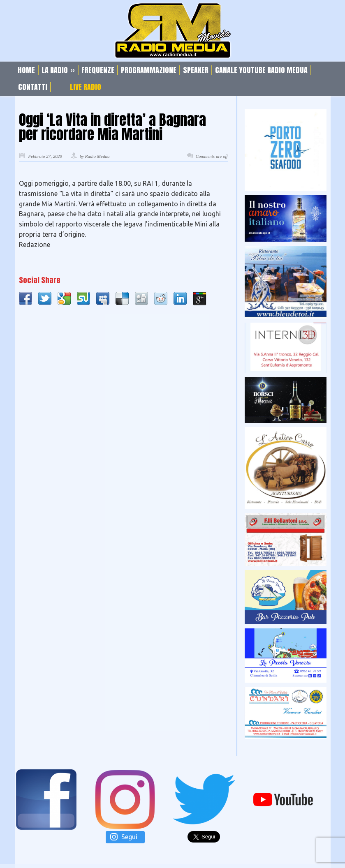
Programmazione (149, 70)
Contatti (33, 87)
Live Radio (86, 87)
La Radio (58, 70)
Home (26, 70)
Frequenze (98, 70)
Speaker (196, 70)
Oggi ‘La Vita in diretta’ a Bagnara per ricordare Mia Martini (112, 127)
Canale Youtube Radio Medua (261, 70)
